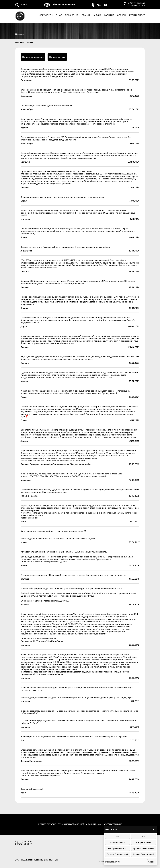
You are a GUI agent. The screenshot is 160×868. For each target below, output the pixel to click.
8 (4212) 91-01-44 (136, 6)
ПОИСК (24, 4)
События (109, 15)
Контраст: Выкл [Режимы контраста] (143, 842)
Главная (19, 42)
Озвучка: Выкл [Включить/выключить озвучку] (118, 842)
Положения (72, 15)
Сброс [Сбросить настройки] (151, 862)
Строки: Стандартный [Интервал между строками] (118, 854)
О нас (59, 15)
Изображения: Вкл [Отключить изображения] (118, 848)
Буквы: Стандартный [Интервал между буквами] (143, 848)
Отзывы (122, 15)
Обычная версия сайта (63, 4)
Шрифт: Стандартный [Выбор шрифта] (143, 854)
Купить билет (137, 15)
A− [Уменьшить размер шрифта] (118, 836)
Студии (86, 15)
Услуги (97, 15)
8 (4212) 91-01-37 (137, 3)
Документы (46, 15)
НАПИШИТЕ (90, 823)
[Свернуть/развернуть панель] (154, 829)
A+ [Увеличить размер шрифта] (144, 836)
